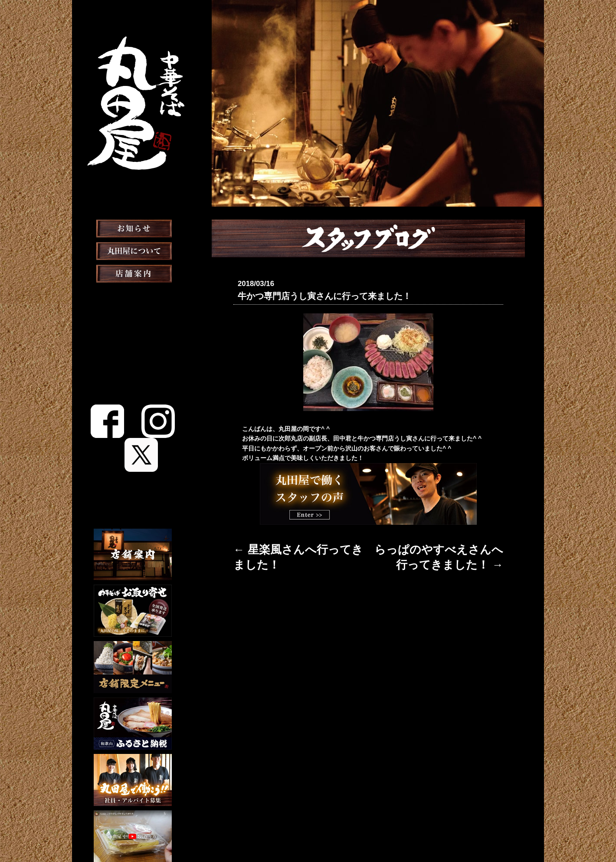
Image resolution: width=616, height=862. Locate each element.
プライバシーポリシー (384, 833)
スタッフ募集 (133, 408)
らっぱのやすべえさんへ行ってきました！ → (442, 546)
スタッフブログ (133, 385)
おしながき (133, 318)
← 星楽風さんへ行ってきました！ (280, 546)
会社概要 (335, 833)
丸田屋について (133, 273)
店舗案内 (133, 295)
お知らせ (133, 250)
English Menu (133, 451)
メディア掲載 (133, 363)
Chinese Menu (133, 465)
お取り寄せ (133, 340)
